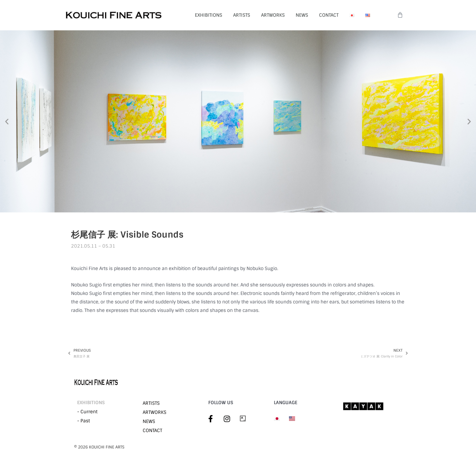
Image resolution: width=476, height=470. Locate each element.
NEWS (302, 15)
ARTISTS (242, 15)
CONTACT (329, 15)
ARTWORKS (273, 15)
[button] (7, 122)
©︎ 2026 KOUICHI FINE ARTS (99, 447)
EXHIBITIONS (209, 15)
